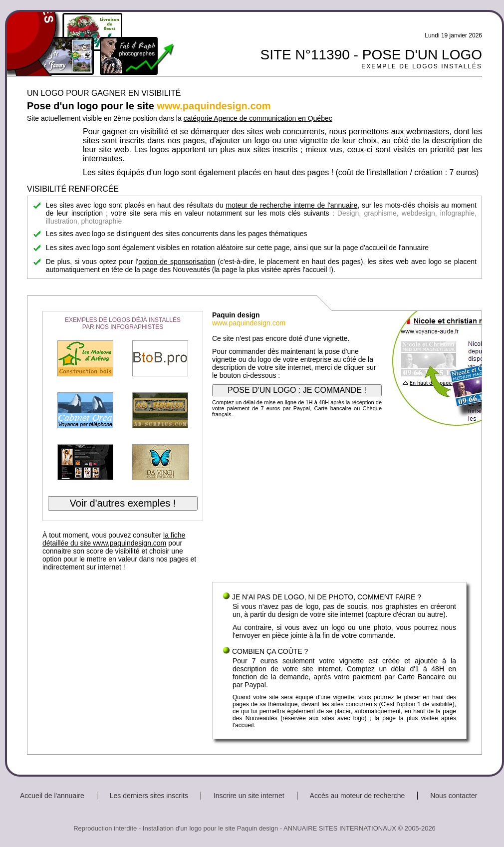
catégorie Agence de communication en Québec (258, 118)
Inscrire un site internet (249, 796)
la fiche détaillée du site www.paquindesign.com (114, 539)
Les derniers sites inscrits (149, 796)
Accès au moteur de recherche (358, 796)
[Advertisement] (339, 502)
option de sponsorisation (177, 262)
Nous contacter (454, 796)
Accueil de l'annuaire (52, 796)
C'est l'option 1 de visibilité (416, 704)
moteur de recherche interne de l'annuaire (291, 205)
